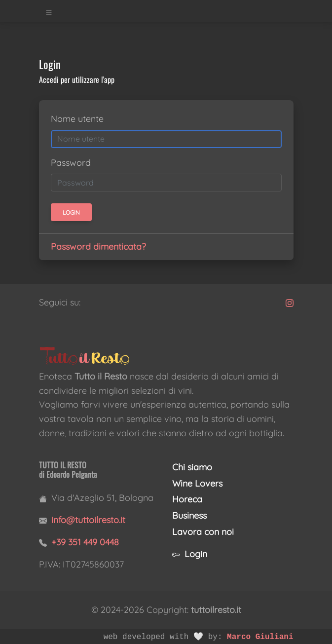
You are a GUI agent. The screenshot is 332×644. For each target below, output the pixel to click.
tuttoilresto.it (216, 610)
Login (190, 554)
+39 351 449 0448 (85, 542)
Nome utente (77, 119)
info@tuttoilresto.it (88, 520)
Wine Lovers (197, 483)
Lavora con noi (203, 532)
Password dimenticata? (98, 246)
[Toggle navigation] (49, 11)
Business (189, 515)
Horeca (187, 499)
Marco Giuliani (260, 637)
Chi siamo (192, 467)
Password (71, 163)
